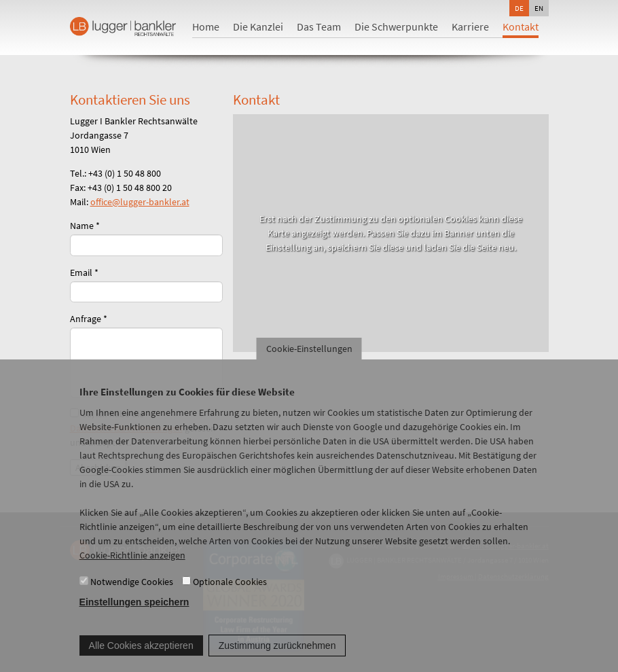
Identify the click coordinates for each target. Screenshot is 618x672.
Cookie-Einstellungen (309, 365)
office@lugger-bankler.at (140, 202)
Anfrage (89, 319)
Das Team (319, 26)
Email (84, 272)
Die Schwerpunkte (396, 26)
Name (85, 226)
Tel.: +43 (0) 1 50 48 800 (115, 173)
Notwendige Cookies (132, 598)
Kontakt (521, 26)
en (539, 8)
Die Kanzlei (258, 26)
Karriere (470, 26)
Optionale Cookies (230, 598)
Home (206, 26)
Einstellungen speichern (134, 619)
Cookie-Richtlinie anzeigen (132, 571)
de (519, 8)
